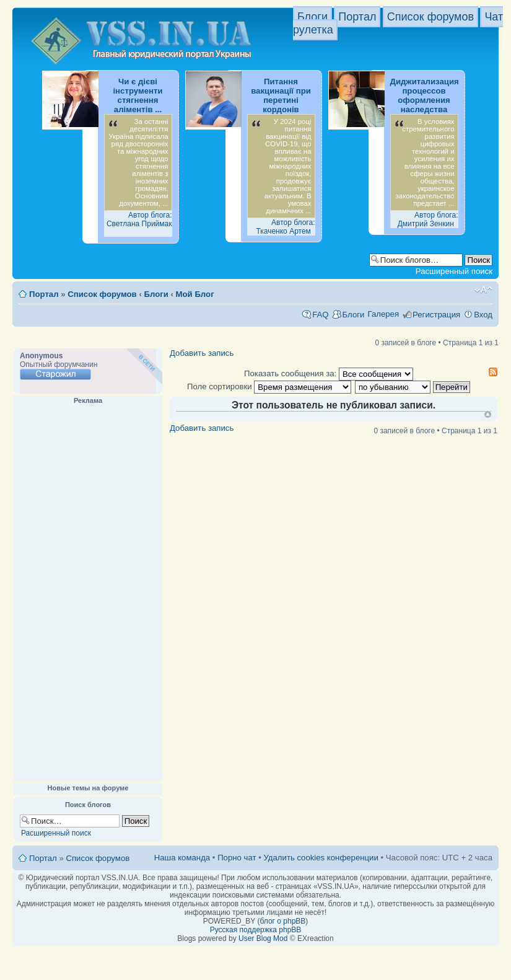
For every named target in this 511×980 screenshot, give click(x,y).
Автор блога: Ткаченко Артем (285, 227)
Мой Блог (195, 294)
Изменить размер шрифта (483, 290)
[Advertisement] (88, 593)
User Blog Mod (263, 938)
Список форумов (430, 17)
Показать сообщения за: (329, 373)
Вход (483, 315)
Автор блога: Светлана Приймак (139, 219)
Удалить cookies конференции (321, 858)
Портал (357, 17)
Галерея (383, 314)
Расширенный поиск (454, 271)
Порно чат (237, 858)
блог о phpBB (282, 921)
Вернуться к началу (488, 414)
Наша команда (182, 858)
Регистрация (436, 315)
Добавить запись (202, 353)
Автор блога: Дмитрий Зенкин (428, 219)
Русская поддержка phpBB (256, 930)
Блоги (312, 17)
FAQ (320, 315)
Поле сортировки (269, 386)
